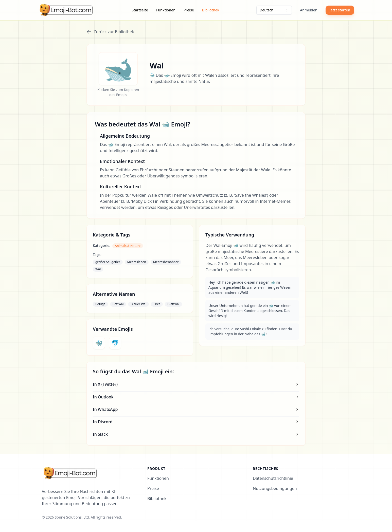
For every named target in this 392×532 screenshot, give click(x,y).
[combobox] (274, 10)
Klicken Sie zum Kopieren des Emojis (118, 92)
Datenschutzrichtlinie (273, 478)
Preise (189, 10)
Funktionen (166, 10)
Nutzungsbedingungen (275, 488)
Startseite (140, 10)
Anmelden (309, 10)
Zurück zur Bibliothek (110, 32)
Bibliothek (211, 10)
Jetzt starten (340, 10)
